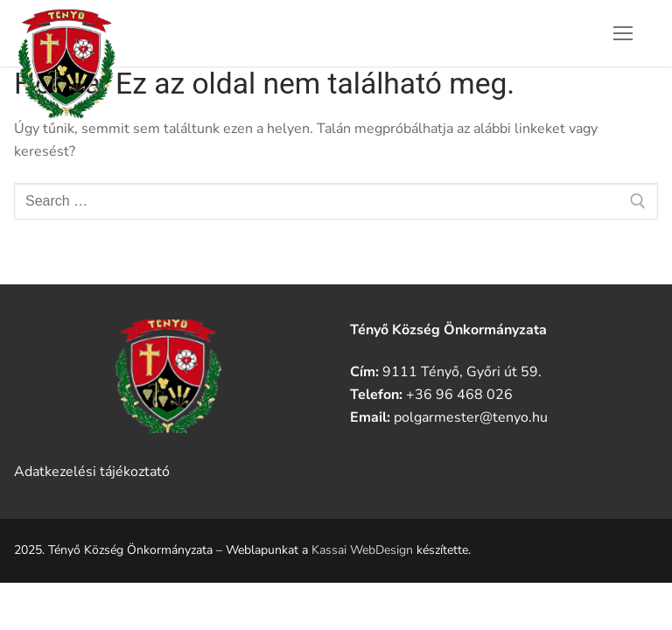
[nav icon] (623, 33)
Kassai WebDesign (362, 550)
